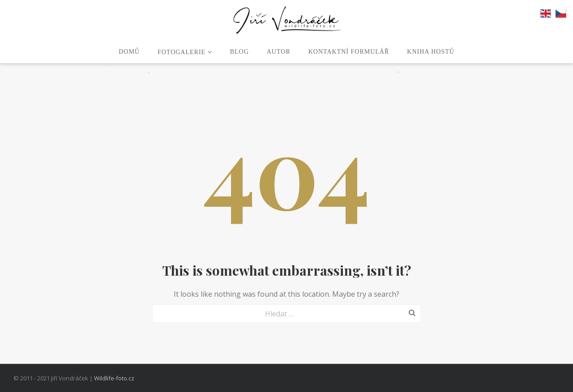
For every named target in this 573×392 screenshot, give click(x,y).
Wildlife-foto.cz (114, 378)
